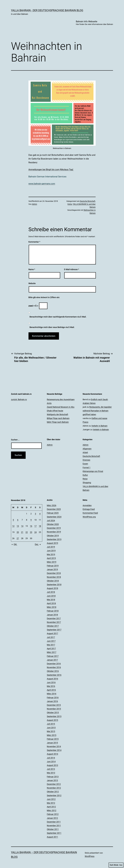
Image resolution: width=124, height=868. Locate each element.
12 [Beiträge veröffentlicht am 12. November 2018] (13, 526)
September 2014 (54, 750)
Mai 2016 (51, 686)
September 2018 (54, 585)
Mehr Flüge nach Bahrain (58, 422)
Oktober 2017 (53, 626)
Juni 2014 (51, 762)
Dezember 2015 (54, 705)
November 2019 (54, 532)
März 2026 (52, 505)
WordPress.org (89, 517)
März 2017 (52, 652)
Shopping (87, 483)
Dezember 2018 (54, 573)
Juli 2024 (51, 521)
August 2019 (52, 543)
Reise (85, 479)
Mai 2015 (51, 731)
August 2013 (52, 765)
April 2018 (51, 603)
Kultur (70, 204)
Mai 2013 (51, 773)
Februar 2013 (53, 777)
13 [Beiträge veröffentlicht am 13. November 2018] (18, 526)
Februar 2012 (53, 814)
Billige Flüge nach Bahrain (58, 418)
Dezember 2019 (54, 528)
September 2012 (54, 795)
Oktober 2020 (53, 524)
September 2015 (54, 716)
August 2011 (52, 837)
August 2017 (52, 633)
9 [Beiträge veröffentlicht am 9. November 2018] (31, 520)
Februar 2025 (53, 513)
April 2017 (51, 649)
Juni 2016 (51, 682)
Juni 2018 (51, 596)
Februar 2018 (53, 611)
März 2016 (52, 694)
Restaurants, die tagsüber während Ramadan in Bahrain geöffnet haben (97, 411)
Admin (34, 204)
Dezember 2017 (54, 618)
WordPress (90, 856)
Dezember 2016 (54, 664)
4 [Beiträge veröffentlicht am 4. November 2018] (40, 514)
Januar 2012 (52, 818)
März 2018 (52, 607)
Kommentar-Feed (90, 513)
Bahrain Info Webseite (94, 23)
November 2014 (54, 746)
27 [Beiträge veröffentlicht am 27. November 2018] (18, 538)
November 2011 (54, 826)
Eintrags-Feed (89, 509)
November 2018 (54, 577)
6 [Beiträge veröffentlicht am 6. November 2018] (18, 520)
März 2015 (52, 735)
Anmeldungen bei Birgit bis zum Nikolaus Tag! (51, 170)
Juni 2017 (51, 641)
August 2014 (52, 754)
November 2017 (54, 622)
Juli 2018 (51, 592)
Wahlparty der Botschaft (57, 414)
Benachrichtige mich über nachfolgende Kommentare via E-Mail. (58, 317)
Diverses (86, 460)
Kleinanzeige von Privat (93, 471)
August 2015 (52, 720)
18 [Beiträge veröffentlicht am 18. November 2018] (40, 526)
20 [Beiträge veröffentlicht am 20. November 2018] (18, 532)
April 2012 (51, 807)
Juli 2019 (51, 547)
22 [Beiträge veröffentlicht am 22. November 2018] (27, 532)
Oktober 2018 (53, 581)
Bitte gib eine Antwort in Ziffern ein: (44, 297)
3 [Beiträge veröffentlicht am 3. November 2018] (35, 514)
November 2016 (54, 667)
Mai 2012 (51, 803)
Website (32, 283)
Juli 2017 (51, 637)
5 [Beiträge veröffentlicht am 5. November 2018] (13, 520)
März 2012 (52, 810)
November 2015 (54, 709)
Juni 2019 (51, 551)
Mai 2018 (51, 600)
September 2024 (54, 517)
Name (32, 269)
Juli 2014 (51, 758)
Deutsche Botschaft (87, 201)
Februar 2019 (53, 566)
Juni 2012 (51, 799)
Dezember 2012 (54, 784)
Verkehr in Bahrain (99, 426)
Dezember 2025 (54, 509)
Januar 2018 (52, 615)
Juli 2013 (51, 769)
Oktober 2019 (53, 536)
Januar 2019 (52, 569)
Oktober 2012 (53, 792)
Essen (85, 464)
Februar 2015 (53, 739)
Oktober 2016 (53, 671)
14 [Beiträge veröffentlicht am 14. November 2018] (22, 526)
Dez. (38, 544)
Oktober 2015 (53, 713)
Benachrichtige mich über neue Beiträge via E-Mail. (52, 327)
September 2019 (54, 539)
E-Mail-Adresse (72, 269)
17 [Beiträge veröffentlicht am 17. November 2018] (35, 526)
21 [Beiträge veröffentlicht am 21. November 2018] (22, 532)
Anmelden (87, 505)
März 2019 (52, 562)
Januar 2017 (52, 660)
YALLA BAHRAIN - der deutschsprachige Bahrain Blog (47, 10)
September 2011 (54, 833)
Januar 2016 (52, 701)
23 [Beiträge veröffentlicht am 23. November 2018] (31, 532)
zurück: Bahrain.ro (19, 399)
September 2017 (54, 630)
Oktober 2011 (53, 829)
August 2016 (52, 679)
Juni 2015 (51, 728)
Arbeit (85, 452)
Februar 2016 (53, 698)
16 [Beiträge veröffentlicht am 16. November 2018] (31, 526)
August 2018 (52, 588)
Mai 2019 (51, 554)
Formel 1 (86, 468)
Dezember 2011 (54, 822)
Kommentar (34, 242)
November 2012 (54, 788)
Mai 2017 (51, 645)
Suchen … (15, 440)
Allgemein (87, 449)
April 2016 (51, 690)
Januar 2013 (52, 780)
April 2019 (51, 558)
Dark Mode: (116, 865)
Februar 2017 (53, 656)
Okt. (14, 544)
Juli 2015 (51, 724)
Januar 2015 (52, 743)
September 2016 (54, 675)
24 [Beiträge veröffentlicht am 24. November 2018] (35, 532)
